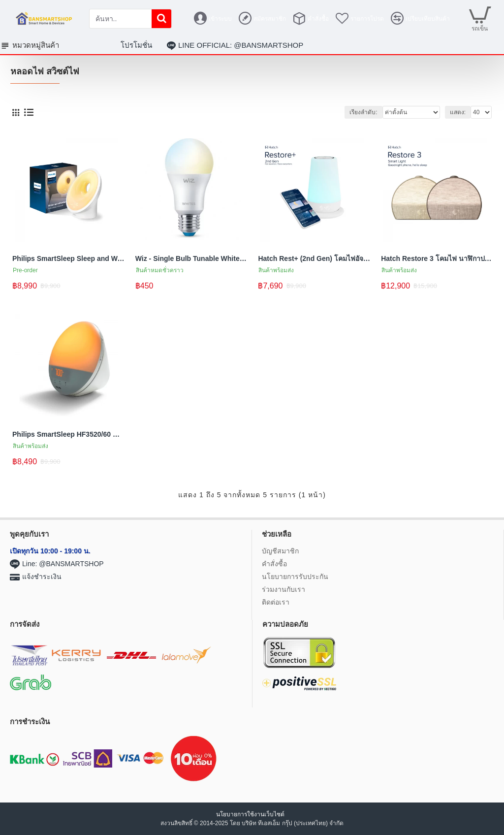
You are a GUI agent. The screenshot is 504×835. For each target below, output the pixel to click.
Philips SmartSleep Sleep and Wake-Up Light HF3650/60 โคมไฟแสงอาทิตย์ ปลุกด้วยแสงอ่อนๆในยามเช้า (69, 258)
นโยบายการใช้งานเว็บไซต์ (251, 814)
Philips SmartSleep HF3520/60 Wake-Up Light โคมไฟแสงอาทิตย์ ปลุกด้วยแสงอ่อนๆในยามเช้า (69, 434)
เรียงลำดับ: (363, 112)
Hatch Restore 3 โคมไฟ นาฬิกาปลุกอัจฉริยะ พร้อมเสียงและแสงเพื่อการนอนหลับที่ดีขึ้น (438, 258)
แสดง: (458, 112)
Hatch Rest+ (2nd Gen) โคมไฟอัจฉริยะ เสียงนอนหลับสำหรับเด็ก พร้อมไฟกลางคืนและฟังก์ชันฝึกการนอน (315, 258)
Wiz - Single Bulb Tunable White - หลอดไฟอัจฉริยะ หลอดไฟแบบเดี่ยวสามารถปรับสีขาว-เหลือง (192, 258)
